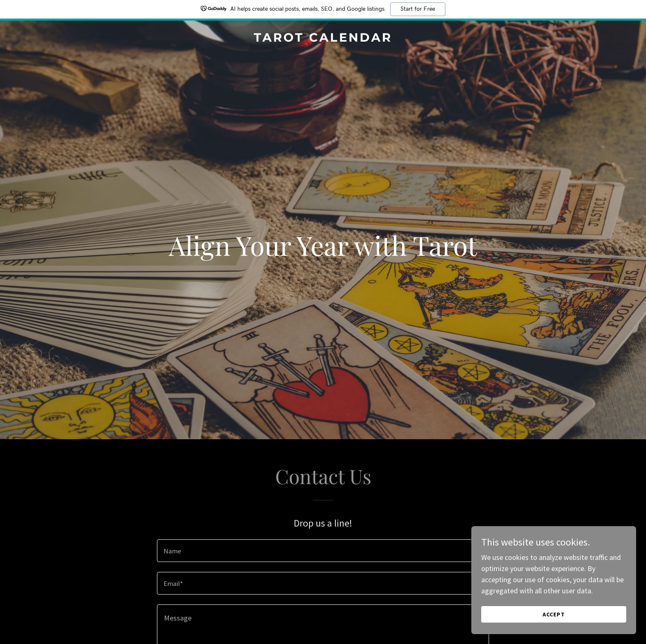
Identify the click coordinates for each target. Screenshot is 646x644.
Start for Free (418, 9)
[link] (323, 39)
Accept (554, 614)
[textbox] (323, 551)
